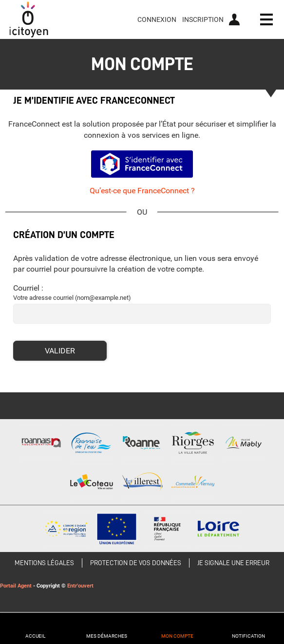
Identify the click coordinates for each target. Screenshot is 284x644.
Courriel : (28, 288)
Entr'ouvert (80, 586)
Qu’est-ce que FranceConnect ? (142, 191)
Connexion (157, 19)
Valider (60, 351)
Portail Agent (16, 586)
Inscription (203, 19)
